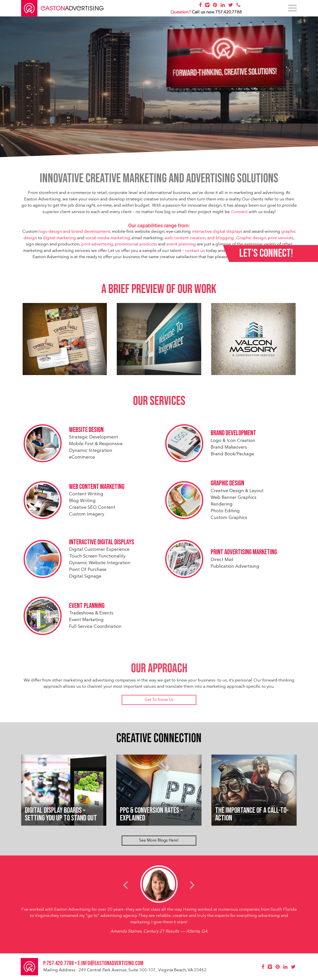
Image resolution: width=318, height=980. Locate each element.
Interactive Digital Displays (101, 543)
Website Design (86, 431)
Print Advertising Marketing (245, 553)
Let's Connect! (266, 253)
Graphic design (251, 240)
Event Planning (86, 607)
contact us (195, 253)
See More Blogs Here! (159, 841)
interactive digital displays (217, 234)
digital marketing (60, 240)
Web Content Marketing (96, 488)
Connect (239, 214)
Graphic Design (228, 484)
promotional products (136, 246)
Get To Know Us (159, 700)
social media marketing (108, 240)
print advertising (97, 246)
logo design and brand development (74, 234)
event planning (181, 246)
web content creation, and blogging (199, 240)
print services (281, 240)
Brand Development (234, 434)
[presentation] (125, 885)
